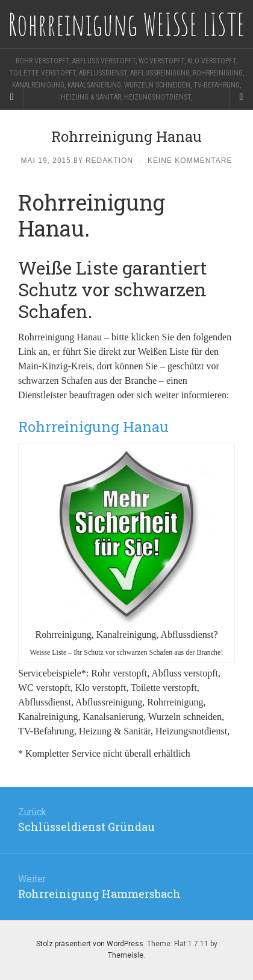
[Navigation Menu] (241, 97)
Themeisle (126, 955)
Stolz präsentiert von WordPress (90, 944)
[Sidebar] (12, 97)
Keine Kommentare (190, 161)
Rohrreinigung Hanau (93, 427)
